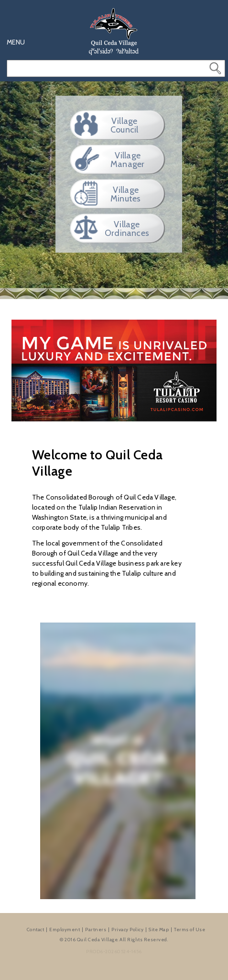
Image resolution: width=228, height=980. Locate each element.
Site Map (159, 930)
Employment (65, 930)
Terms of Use (190, 930)
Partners (96, 930)
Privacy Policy (127, 930)
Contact (36, 930)
